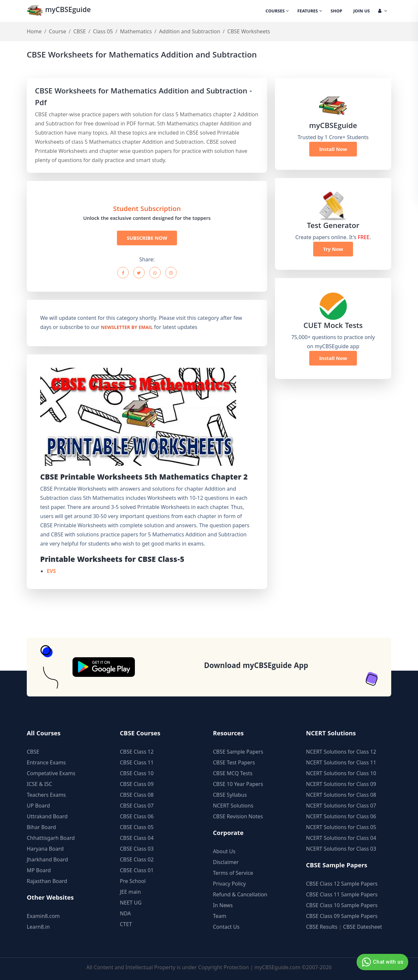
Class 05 (103, 31)
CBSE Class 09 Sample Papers (342, 916)
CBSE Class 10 (137, 773)
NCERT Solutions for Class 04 (341, 838)
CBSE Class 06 (137, 816)
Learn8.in (38, 927)
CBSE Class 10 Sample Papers (342, 905)
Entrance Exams (46, 762)
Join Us (362, 11)
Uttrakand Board (47, 816)
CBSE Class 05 (137, 827)
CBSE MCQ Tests (233, 773)
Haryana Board (45, 849)
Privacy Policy (229, 884)
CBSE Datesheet (363, 927)
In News (223, 905)
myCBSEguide (60, 11)
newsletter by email (127, 328)
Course (57, 31)
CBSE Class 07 (137, 806)
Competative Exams (51, 773)
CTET (126, 924)
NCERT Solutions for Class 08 (341, 795)
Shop (336, 11)
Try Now (333, 249)
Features (310, 11)
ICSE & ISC (40, 784)
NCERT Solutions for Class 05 (341, 827)
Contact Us (226, 927)
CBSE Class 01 (137, 870)
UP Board (38, 806)
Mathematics (136, 31)
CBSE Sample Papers (238, 752)
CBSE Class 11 (137, 762)
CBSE (79, 31)
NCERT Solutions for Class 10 (341, 773)
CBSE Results (322, 927)
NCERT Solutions (233, 806)
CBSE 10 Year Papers (238, 784)
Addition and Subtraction (190, 31)
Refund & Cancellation (240, 894)
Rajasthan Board (47, 881)
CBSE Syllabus (230, 795)
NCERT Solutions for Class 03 (341, 849)
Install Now (333, 149)
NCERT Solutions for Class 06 (341, 816)
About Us (224, 851)
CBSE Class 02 (137, 859)
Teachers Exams (46, 795)
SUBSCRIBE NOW (147, 238)
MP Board (39, 870)
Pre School (133, 881)
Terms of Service (233, 873)
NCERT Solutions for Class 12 (341, 752)
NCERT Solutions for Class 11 (341, 762)
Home (34, 31)
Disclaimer (226, 862)
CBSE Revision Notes (238, 816)
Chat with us (382, 962)
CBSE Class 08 (137, 795)
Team (220, 916)
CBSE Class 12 (137, 752)
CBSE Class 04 (137, 838)
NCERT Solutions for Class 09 (341, 784)
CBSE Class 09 (137, 784)
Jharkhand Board (47, 859)
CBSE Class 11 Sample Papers (342, 894)
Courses (277, 11)
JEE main (130, 892)
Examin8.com (43, 916)
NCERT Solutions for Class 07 (341, 806)
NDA (125, 913)
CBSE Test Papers (234, 762)
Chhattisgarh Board (51, 838)
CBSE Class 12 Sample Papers (342, 884)
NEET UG (131, 903)
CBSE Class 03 (137, 849)
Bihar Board (41, 827)
